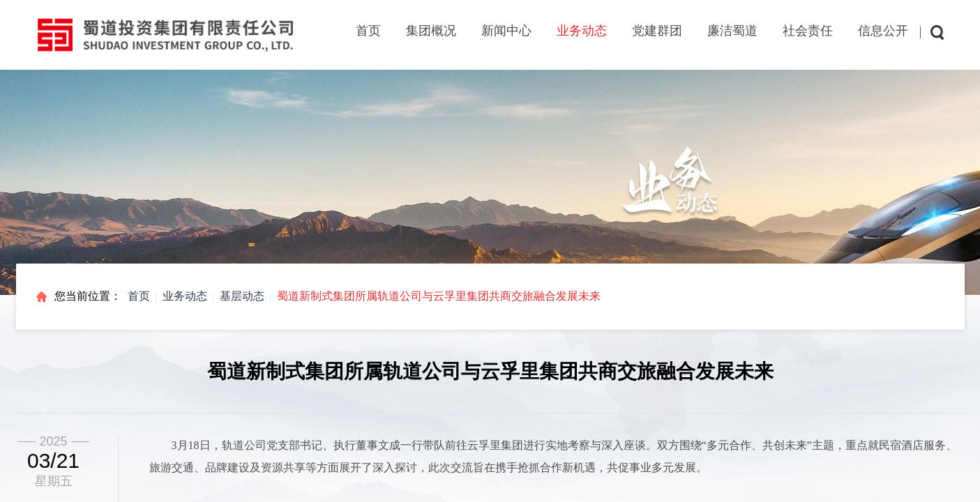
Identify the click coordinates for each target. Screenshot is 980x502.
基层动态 (242, 296)
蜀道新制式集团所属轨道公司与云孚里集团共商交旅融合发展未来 (439, 296)
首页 (368, 31)
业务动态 (185, 296)
